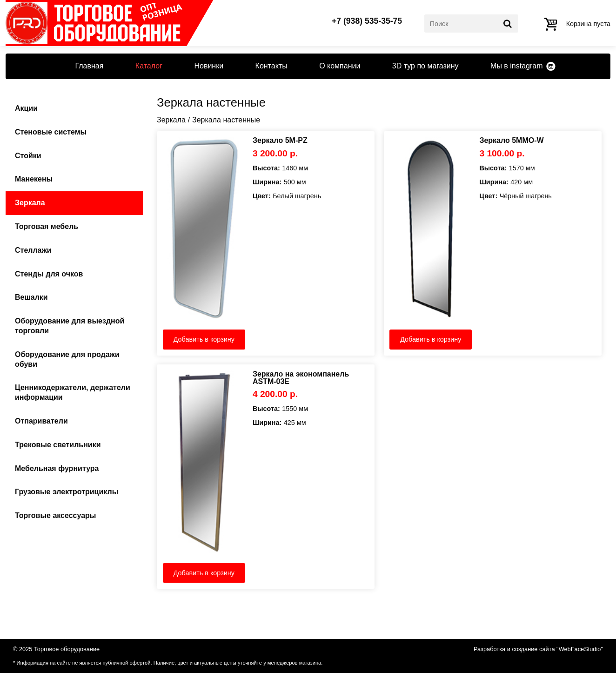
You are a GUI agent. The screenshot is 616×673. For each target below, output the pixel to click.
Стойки (28, 156)
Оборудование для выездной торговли (70, 326)
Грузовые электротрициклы (67, 492)
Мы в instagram (516, 66)
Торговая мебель (47, 226)
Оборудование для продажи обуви (67, 359)
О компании (340, 66)
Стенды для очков (49, 274)
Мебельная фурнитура (57, 468)
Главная (89, 66)
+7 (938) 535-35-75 (367, 21)
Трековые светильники (58, 445)
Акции (26, 108)
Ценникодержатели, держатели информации (73, 392)
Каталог (149, 66)
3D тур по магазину (425, 66)
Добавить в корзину (204, 339)
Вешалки (31, 297)
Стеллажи (33, 250)
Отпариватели (41, 421)
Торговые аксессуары (55, 515)
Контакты (271, 66)
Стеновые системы (51, 132)
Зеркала (30, 203)
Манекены (34, 179)
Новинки (209, 66)
